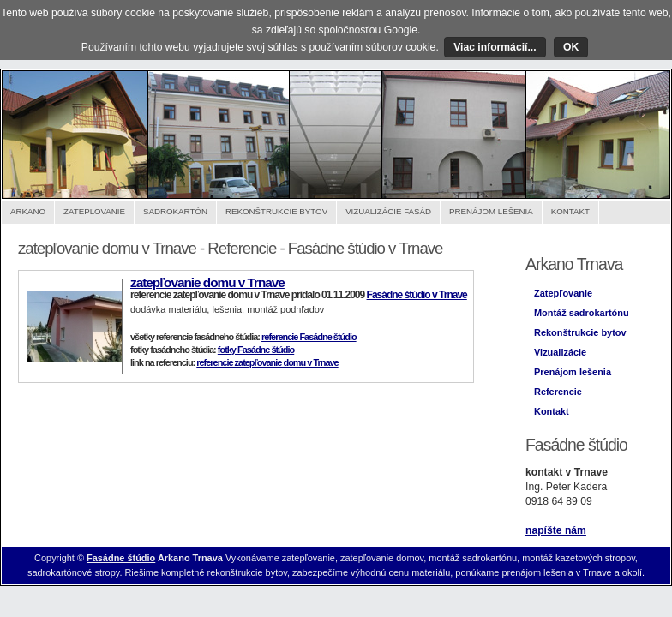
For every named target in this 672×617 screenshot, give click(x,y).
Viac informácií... (495, 47)
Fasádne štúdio (121, 558)
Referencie (558, 392)
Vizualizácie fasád (388, 211)
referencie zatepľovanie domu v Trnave (267, 362)
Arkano (28, 211)
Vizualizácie (560, 352)
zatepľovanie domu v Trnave (207, 282)
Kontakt (570, 211)
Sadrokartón (175, 211)
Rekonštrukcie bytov (276, 211)
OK (571, 47)
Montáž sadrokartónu (582, 313)
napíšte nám (556, 530)
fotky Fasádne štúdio (256, 350)
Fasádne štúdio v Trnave (417, 295)
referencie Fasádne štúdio (309, 337)
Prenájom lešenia (491, 211)
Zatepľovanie (94, 211)
